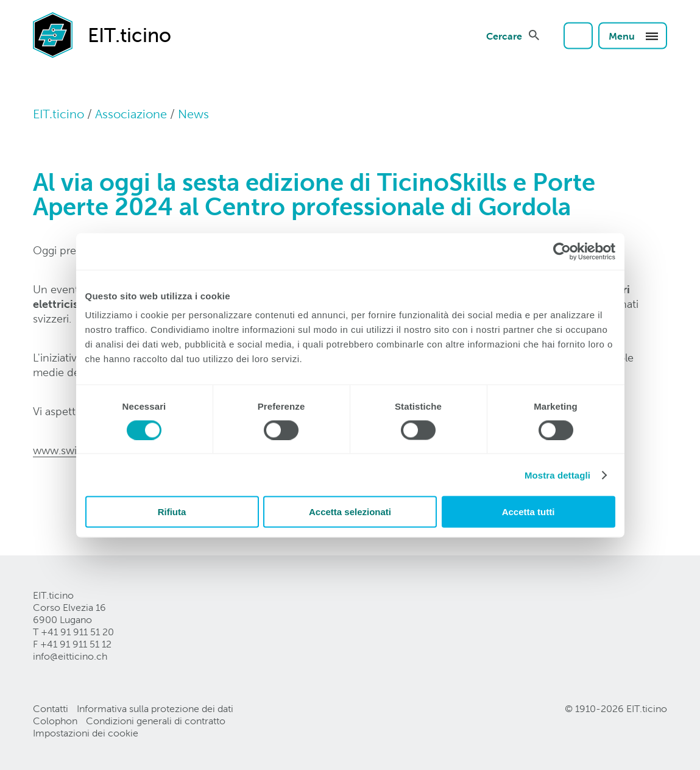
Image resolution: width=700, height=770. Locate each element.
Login (578, 35)
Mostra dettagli (557, 475)
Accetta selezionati (350, 512)
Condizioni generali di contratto (156, 721)
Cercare (504, 35)
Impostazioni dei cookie (86, 733)
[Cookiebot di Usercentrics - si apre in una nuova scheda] (562, 251)
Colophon (55, 721)
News (193, 114)
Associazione (131, 114)
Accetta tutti (529, 512)
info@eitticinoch (70, 656)
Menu (634, 35)
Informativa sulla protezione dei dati (155, 709)
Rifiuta (172, 512)
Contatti (51, 709)
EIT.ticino (58, 114)
